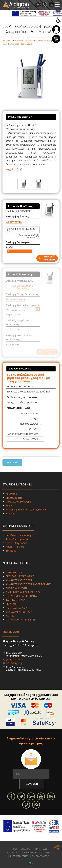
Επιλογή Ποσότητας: (18, 242)
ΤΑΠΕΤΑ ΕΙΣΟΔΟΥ (16, 600)
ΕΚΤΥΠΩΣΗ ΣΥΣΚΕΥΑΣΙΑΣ (20, 576)
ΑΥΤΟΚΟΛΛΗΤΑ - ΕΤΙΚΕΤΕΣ (21, 620)
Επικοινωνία (11, 632)
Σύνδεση (56, 29)
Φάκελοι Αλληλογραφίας (19, 502)
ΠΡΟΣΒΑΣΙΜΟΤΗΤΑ (19, 856)
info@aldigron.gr (14, 663)
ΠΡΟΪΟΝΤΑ (8, 41)
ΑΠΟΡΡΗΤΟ (47, 853)
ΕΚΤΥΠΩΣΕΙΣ (13, 604)
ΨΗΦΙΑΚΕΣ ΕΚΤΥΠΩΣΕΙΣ (19, 580)
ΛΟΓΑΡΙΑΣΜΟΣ (13, 853)
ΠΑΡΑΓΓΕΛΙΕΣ (41, 849)
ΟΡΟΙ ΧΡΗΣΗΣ (31, 853)
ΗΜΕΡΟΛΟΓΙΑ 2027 (16, 608)
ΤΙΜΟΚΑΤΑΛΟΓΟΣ (41, 856)
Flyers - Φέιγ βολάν (16, 543)
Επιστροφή (12, 462)
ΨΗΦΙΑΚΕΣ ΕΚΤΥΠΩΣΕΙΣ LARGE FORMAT (28, 584)
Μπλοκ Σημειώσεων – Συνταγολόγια (26, 510)
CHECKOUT (26, 849)
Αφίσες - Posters (15, 547)
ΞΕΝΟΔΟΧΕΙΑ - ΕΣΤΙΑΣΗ (19, 612)
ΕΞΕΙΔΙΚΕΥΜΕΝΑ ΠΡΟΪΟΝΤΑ (21, 596)
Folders (10, 506)
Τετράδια (11, 551)
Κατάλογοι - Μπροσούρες (20, 535)
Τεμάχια (10, 247)
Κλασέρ (10, 514)
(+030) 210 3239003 (15, 660)
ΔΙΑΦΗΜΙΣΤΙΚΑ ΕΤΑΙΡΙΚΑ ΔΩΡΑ (29, 41)
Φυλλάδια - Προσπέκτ (18, 539)
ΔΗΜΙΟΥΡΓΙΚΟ (14, 572)
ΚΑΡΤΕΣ (10, 616)
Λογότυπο (11, 494)
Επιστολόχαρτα (14, 498)
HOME (14, 849)
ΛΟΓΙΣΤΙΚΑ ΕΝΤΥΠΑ (17, 588)
